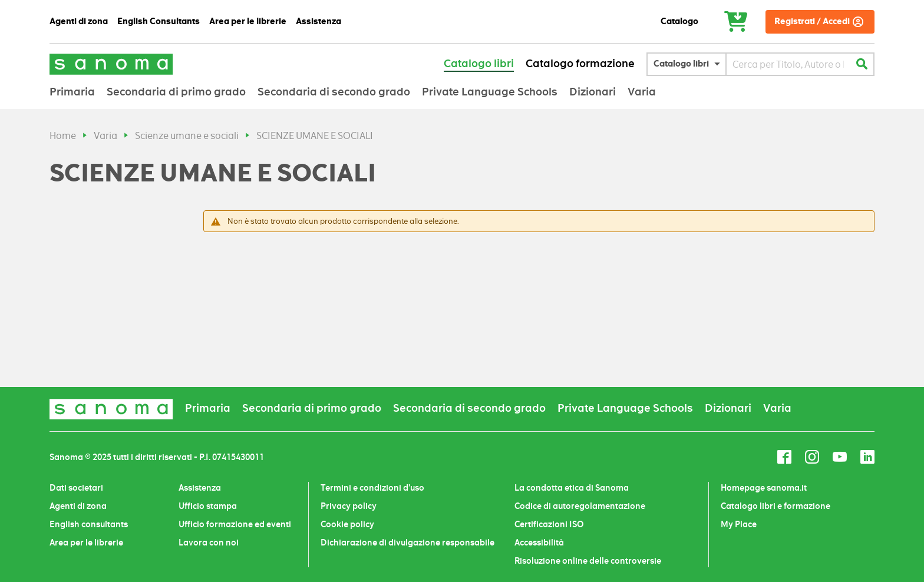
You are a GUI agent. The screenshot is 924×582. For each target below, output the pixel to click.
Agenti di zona (78, 506)
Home (63, 136)
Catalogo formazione (580, 64)
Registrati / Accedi (812, 22)
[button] (689, 64)
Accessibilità (539, 543)
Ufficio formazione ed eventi (235, 524)
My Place (739, 524)
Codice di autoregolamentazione (580, 506)
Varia (105, 136)
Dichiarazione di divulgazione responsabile (407, 543)
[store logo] (111, 64)
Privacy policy (349, 506)
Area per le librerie (86, 543)
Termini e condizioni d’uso (372, 488)
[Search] (862, 64)
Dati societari (76, 488)
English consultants (89, 524)
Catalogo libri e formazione (775, 506)
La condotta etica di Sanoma (572, 488)
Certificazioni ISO (549, 524)
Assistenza (200, 488)
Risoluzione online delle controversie (588, 561)
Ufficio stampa (208, 506)
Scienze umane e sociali (187, 136)
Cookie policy (347, 524)
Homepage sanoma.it (764, 488)
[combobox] (788, 64)
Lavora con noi (209, 543)
